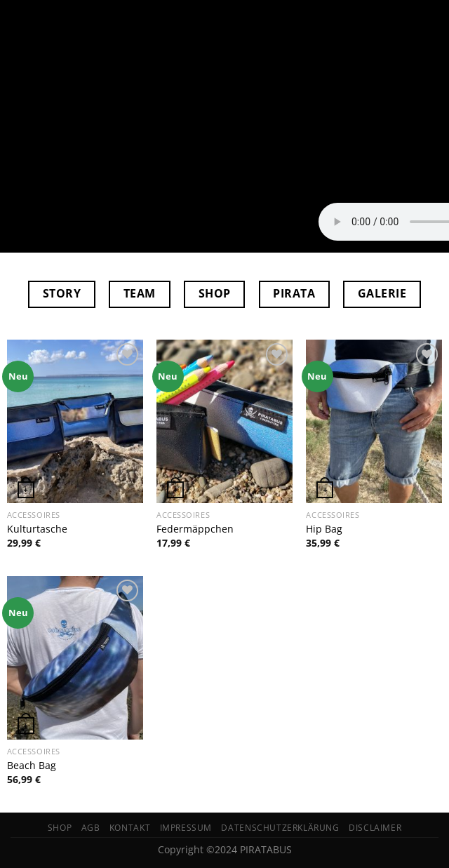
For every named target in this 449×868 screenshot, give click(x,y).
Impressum (186, 828)
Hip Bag (324, 529)
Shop (60, 828)
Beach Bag (32, 766)
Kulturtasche (37, 529)
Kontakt (130, 828)
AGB (91, 828)
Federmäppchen (195, 529)
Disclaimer (375, 828)
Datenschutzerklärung (280, 828)
